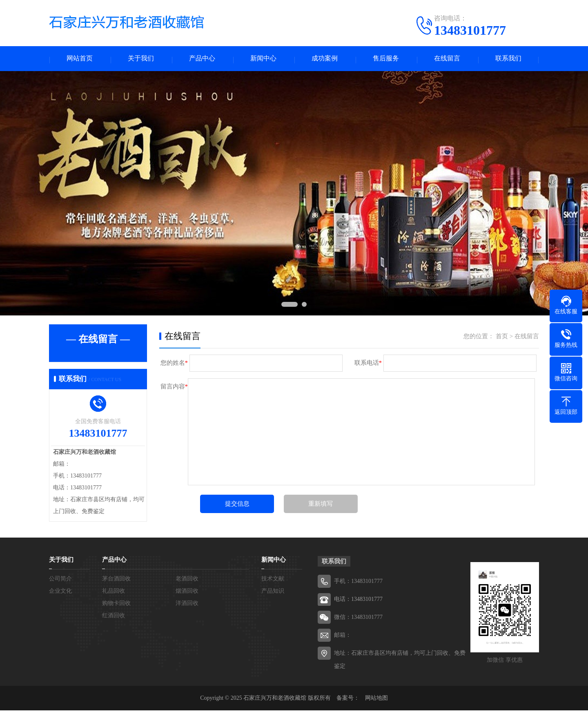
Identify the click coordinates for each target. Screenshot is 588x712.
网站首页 (80, 59)
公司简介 (60, 580)
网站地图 (376, 700)
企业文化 (60, 593)
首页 (502, 338)
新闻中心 (263, 59)
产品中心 (202, 59)
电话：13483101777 (358, 601)
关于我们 (141, 59)
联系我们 (508, 59)
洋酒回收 (187, 605)
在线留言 (447, 59)
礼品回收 (114, 593)
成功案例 (325, 59)
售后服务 (386, 59)
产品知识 (273, 593)
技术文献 (273, 580)
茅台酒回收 (116, 580)
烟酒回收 (187, 593)
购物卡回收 (116, 605)
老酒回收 (187, 580)
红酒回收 (114, 617)
